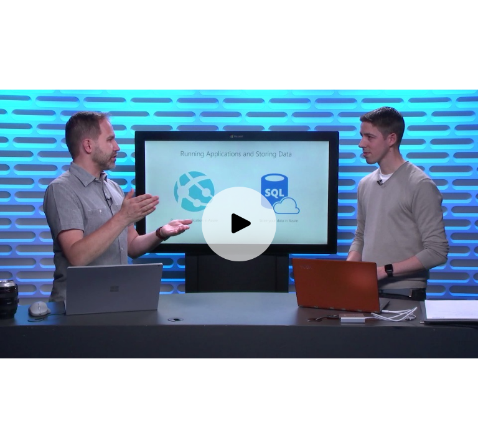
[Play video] (239, 224)
